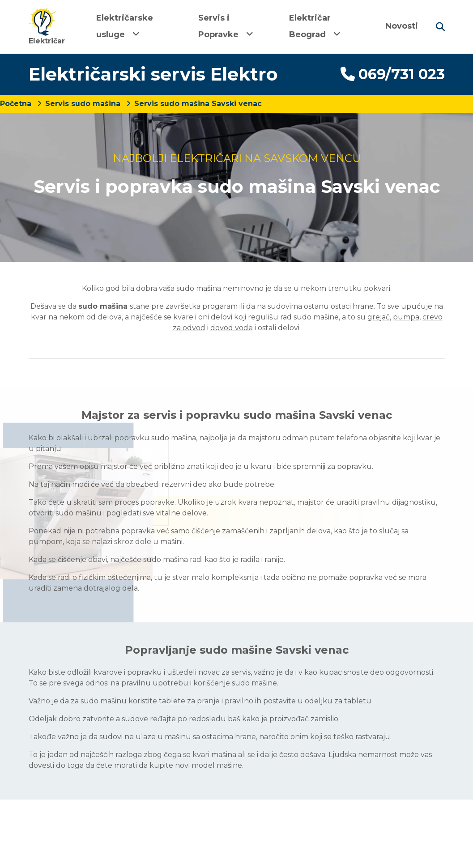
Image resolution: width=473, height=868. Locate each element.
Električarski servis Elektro (153, 74)
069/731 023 (393, 74)
